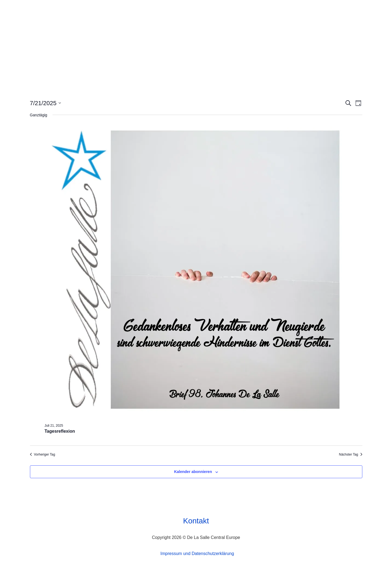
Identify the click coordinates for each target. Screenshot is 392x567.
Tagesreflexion (60, 431)
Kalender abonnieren (193, 472)
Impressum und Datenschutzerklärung (197, 554)
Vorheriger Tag (43, 454)
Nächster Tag (350, 454)
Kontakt (196, 521)
